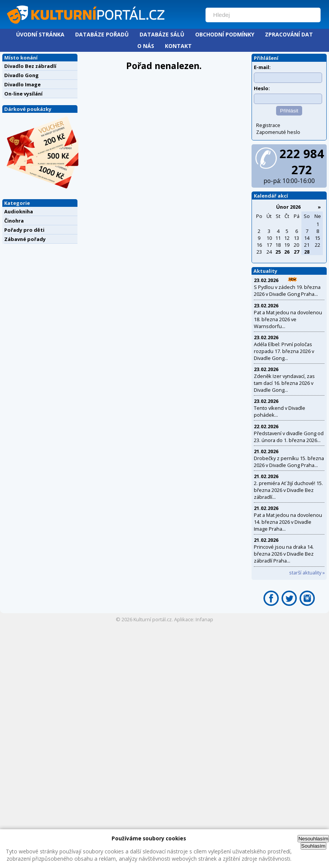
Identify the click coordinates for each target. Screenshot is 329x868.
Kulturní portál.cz (153, 619)
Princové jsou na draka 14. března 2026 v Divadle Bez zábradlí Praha (284, 554)
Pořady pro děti (24, 230)
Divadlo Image (22, 84)
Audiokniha (19, 211)
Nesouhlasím (313, 839)
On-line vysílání (23, 94)
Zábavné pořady (25, 239)
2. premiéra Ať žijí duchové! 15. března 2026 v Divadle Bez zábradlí (288, 490)
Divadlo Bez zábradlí (30, 66)
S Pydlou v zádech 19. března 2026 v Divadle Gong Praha (287, 290)
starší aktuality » (307, 573)
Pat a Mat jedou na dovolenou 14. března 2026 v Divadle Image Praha (288, 522)
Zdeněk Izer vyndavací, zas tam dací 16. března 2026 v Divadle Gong (284, 383)
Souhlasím (313, 846)
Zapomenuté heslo (278, 132)
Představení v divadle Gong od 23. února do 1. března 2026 (289, 437)
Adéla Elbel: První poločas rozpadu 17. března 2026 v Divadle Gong (284, 351)
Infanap (204, 619)
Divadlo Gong (21, 75)
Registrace (268, 125)
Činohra (14, 221)
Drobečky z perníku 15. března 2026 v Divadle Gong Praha (289, 462)
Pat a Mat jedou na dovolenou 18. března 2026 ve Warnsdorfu (288, 319)
